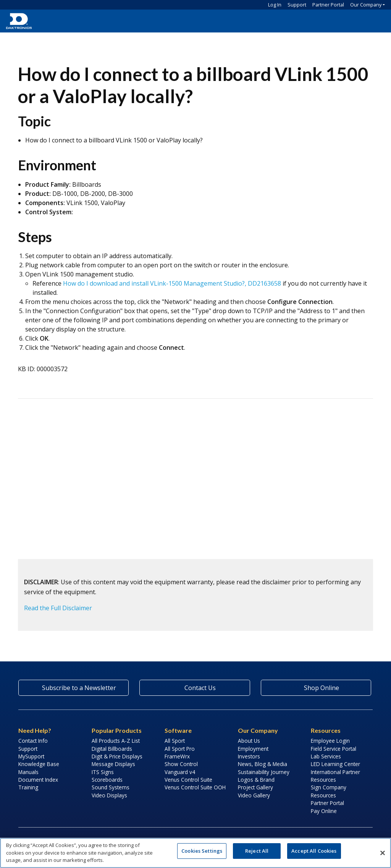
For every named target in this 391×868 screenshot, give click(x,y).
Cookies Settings (202, 851)
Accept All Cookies (314, 851)
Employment (253, 749)
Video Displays (109, 795)
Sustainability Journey (264, 772)
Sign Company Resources (329, 791)
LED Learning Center (335, 764)
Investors (249, 756)
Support (297, 5)
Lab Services (326, 756)
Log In (275, 5)
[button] (376, 21)
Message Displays (113, 764)
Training (28, 787)
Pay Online (324, 811)
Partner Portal (328, 5)
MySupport (31, 756)
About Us (249, 741)
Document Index (38, 780)
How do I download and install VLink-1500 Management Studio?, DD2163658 (172, 283)
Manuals (28, 772)
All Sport (175, 741)
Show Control (181, 764)
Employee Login (330, 741)
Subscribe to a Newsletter (74, 688)
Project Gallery (255, 787)
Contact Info (33, 741)
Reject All (257, 851)
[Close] (383, 853)
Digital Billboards (112, 749)
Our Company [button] (366, 5)
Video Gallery (254, 795)
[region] (195, 853)
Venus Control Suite (188, 780)
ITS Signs (103, 772)
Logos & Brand (256, 780)
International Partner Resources (335, 776)
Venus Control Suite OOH (195, 787)
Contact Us (195, 688)
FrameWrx (177, 756)
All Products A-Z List (116, 741)
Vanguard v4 (180, 772)
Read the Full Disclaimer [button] (58, 608)
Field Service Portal (334, 749)
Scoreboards (107, 780)
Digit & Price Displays (117, 756)
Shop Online (316, 688)
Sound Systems (111, 787)
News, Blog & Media (263, 764)
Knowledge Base (39, 764)
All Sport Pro (180, 749)
